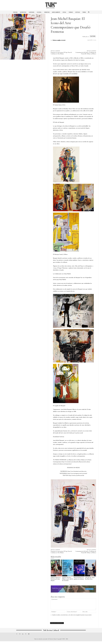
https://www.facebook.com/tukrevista (77, 471)
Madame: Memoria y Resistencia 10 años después (56, 579)
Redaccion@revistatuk (59, 40)
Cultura (93, 36)
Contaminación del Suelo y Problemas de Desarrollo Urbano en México (86, 53)
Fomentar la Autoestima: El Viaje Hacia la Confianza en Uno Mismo (61, 53)
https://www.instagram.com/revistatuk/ (77, 474)
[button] (89, 12)
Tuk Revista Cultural (52, 639)
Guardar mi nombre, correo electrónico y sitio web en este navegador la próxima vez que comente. (72, 615)
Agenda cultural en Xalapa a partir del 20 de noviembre (67, 579)
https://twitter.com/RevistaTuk (76, 476)
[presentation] (60, 620)
